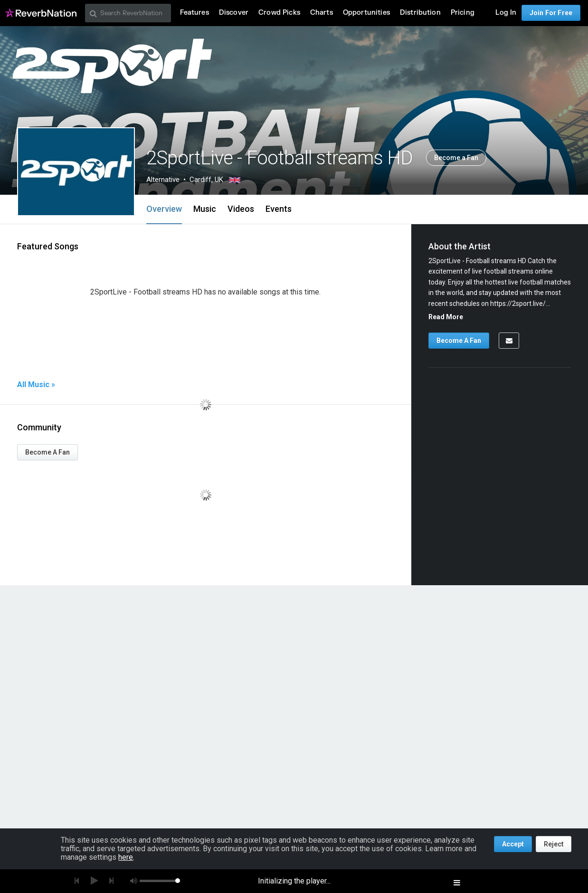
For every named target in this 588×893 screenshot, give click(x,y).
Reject (554, 844)
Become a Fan (456, 158)
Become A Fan (47, 452)
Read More (446, 317)
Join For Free (551, 13)
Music (205, 209)
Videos (241, 209)
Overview (164, 209)
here (126, 857)
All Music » (36, 385)
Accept (513, 844)
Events (279, 209)
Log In (506, 13)
